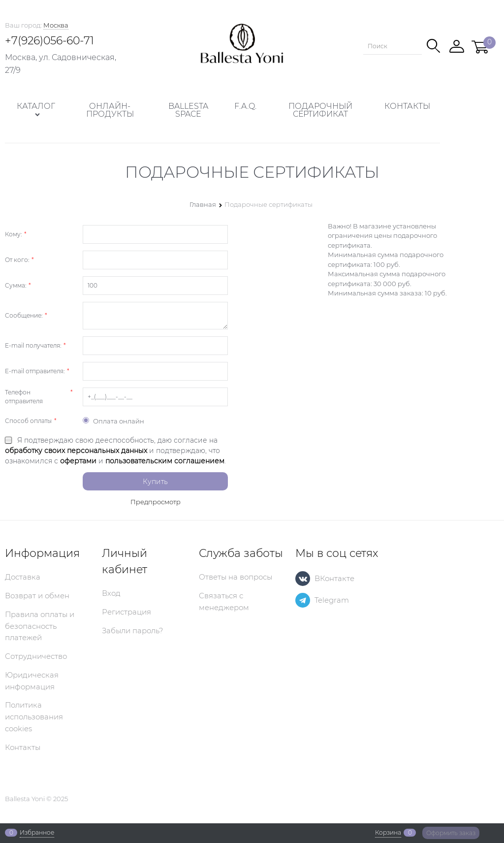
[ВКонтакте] (303, 579)
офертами (78, 461)
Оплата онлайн (113, 421)
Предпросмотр (156, 502)
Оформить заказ (451, 833)
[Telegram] (303, 600)
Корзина (388, 833)
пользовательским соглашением (165, 461)
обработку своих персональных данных (76, 451)
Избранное (37, 833)
